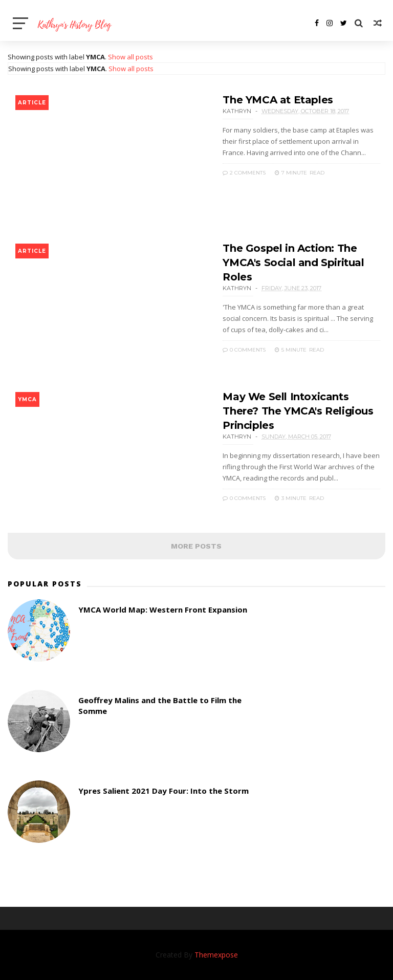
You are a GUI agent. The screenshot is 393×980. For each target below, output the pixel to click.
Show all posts (130, 57)
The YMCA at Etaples (278, 100)
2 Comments (244, 173)
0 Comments (244, 350)
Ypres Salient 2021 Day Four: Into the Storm (163, 791)
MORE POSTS (196, 546)
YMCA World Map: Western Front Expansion (163, 609)
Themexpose (216, 955)
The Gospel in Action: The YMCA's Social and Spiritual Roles (293, 263)
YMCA (27, 399)
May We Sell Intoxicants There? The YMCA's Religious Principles (298, 411)
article (32, 103)
